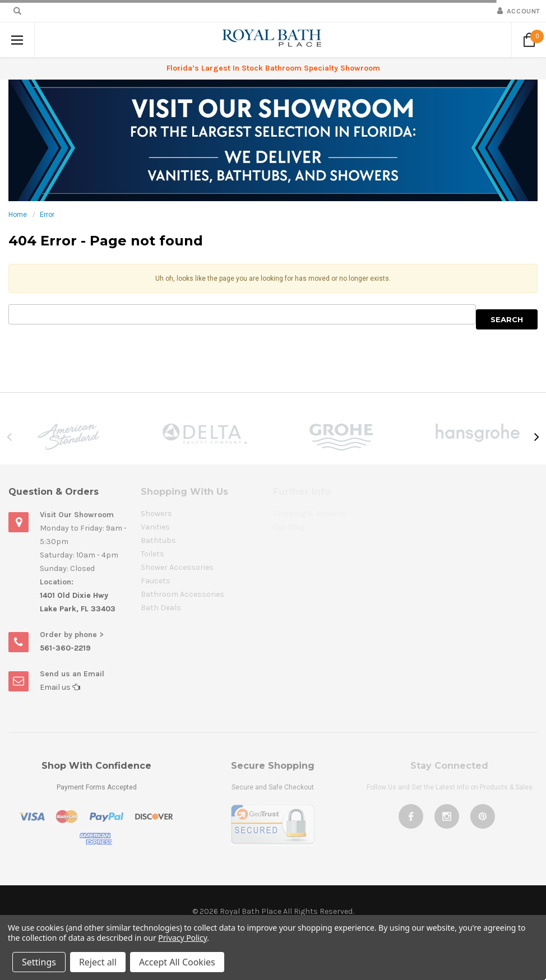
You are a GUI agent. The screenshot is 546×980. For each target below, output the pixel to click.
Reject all (98, 962)
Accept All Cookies (177, 962)
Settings (39, 962)
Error (47, 215)
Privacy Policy (182, 938)
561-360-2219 (65, 648)
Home (18, 215)
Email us (60, 687)
